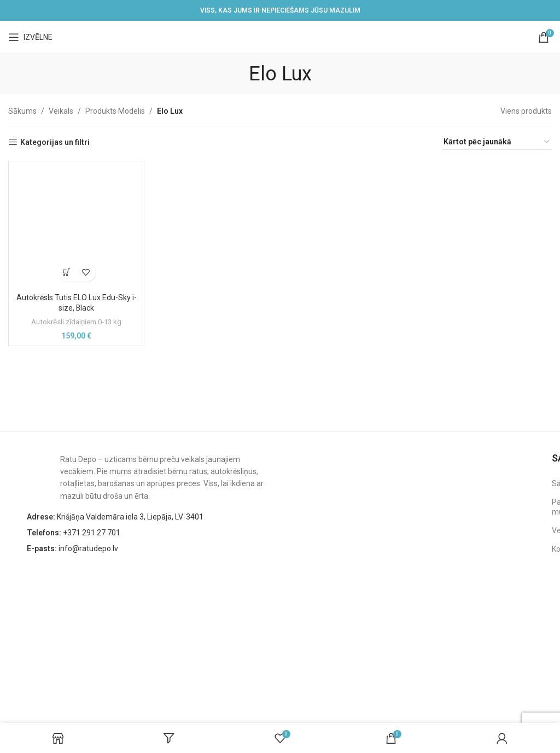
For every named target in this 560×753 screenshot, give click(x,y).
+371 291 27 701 (74, 533)
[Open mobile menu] (30, 37)
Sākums (22, 111)
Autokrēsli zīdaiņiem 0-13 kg (76, 322)
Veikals (61, 111)
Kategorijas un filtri (55, 142)
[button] (67, 272)
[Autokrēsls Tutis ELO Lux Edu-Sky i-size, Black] (76, 227)
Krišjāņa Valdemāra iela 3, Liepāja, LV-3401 (115, 517)
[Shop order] (497, 142)
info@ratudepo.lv (72, 548)
